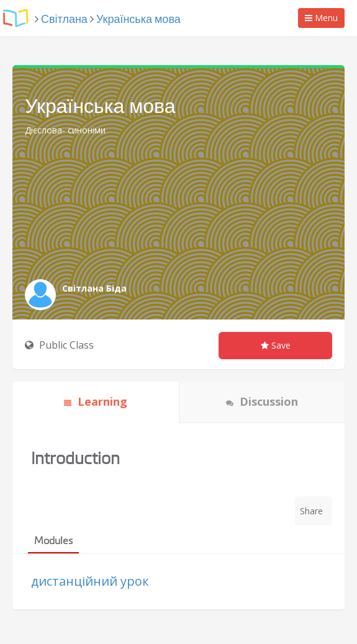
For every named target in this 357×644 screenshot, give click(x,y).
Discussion (262, 401)
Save (276, 345)
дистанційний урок (90, 581)
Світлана (64, 20)
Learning (96, 401)
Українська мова (138, 20)
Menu (324, 20)
